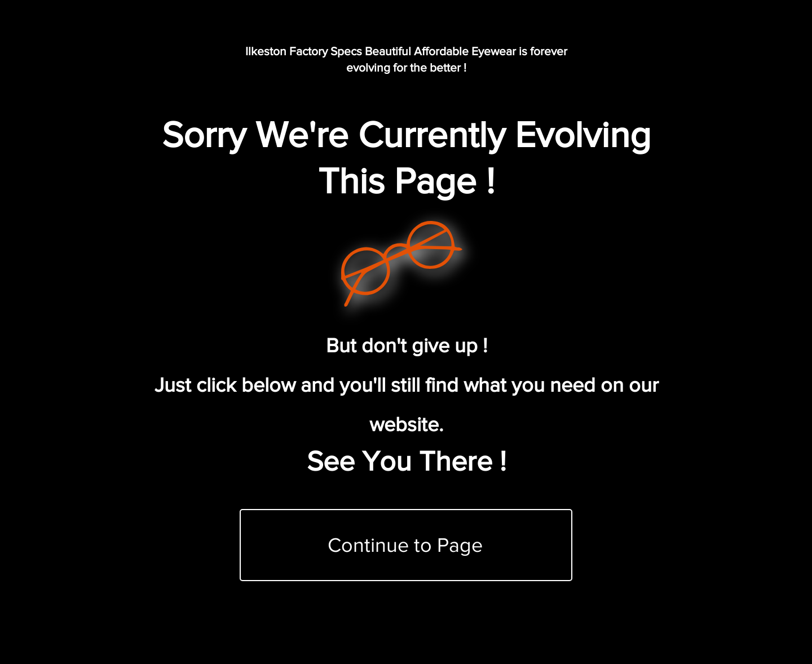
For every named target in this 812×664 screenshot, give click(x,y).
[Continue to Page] (406, 545)
